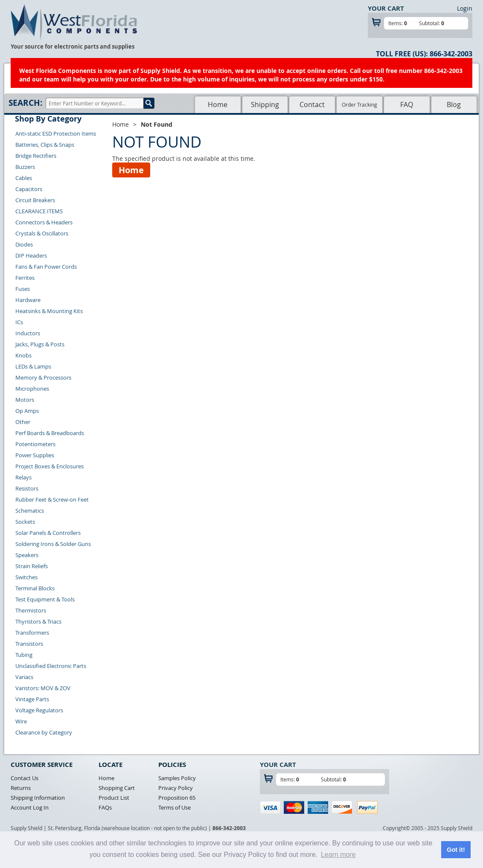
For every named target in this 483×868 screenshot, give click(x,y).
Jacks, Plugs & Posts (40, 344)
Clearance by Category (44, 732)
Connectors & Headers (44, 222)
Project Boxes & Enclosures (49, 466)
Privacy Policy (176, 788)
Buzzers (25, 167)
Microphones (32, 389)
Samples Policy (177, 778)
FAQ (407, 105)
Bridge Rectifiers (36, 156)
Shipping (265, 105)
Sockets (25, 522)
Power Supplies (35, 455)
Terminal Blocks (35, 588)
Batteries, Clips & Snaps (45, 145)
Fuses (23, 289)
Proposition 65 (177, 798)
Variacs (24, 677)
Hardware (28, 300)
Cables (24, 178)
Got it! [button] (456, 850)
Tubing (24, 655)
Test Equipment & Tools (45, 599)
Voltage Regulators (39, 710)
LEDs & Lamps (33, 366)
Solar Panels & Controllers (48, 533)
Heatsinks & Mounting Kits (49, 311)
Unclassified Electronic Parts (51, 666)
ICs (19, 322)
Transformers (32, 633)
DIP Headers (31, 255)
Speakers (27, 555)
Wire (21, 721)
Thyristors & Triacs (38, 621)
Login (465, 8)
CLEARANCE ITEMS (39, 211)
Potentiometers (35, 444)
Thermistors (31, 610)
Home (218, 105)
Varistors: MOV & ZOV (43, 688)
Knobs (23, 355)
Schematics (30, 511)
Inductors (28, 333)
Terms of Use (175, 807)
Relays (23, 477)
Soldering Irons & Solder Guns (53, 544)
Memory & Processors (43, 377)
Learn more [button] (338, 855)
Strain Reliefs (32, 566)
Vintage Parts (32, 699)
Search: (25, 103)
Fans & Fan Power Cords (46, 267)
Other (23, 422)
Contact (312, 105)
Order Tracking (359, 105)
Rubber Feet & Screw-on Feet (52, 499)
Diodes (24, 244)
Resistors (27, 488)
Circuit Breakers (35, 200)
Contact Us (25, 778)
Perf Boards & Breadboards (50, 433)
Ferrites (25, 278)
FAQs (105, 807)
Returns (21, 788)
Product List (114, 798)
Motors (25, 400)
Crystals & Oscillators (42, 233)
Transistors (29, 644)
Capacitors (29, 189)
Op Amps (27, 411)
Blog (454, 105)
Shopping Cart (117, 788)
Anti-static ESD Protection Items (56, 134)
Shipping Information (38, 798)
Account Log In (30, 807)
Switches (26, 577)
